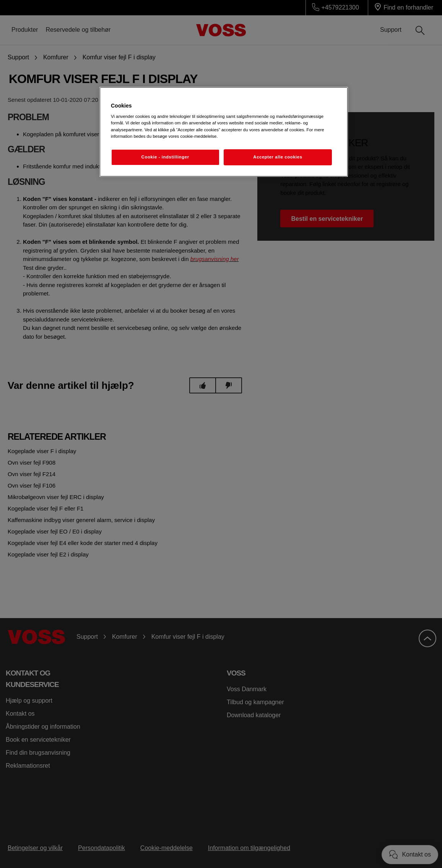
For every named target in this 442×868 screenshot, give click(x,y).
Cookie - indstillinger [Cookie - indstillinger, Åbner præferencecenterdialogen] (165, 157)
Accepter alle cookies (278, 157)
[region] (224, 132)
